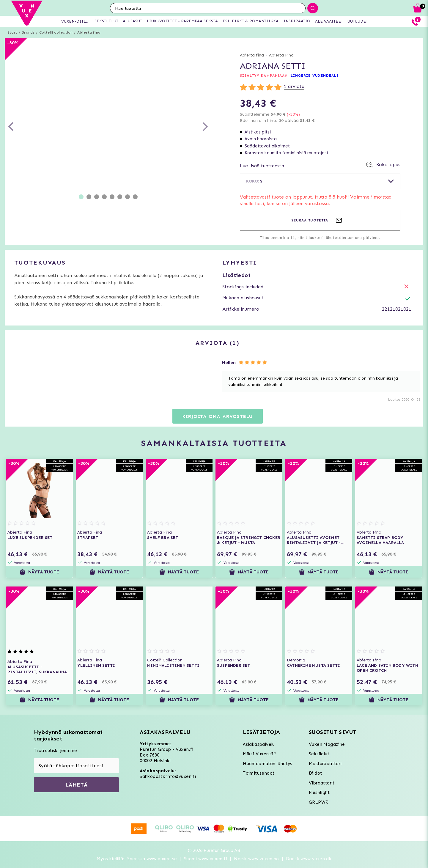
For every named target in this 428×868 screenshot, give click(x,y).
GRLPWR (319, 802)
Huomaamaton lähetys (268, 764)
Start (12, 32)
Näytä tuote (39, 572)
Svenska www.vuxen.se (152, 859)
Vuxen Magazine (327, 744)
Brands (28, 32)
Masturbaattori (325, 764)
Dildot (315, 773)
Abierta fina (89, 32)
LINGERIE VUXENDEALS (315, 76)
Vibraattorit (322, 783)
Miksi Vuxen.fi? (259, 754)
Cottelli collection (56, 32)
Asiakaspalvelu (259, 744)
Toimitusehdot (259, 773)
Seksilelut (319, 754)
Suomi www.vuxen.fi (206, 859)
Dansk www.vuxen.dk (309, 859)
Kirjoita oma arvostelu (218, 416)
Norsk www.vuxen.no (256, 859)
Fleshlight (319, 792)
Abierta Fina (281, 55)
